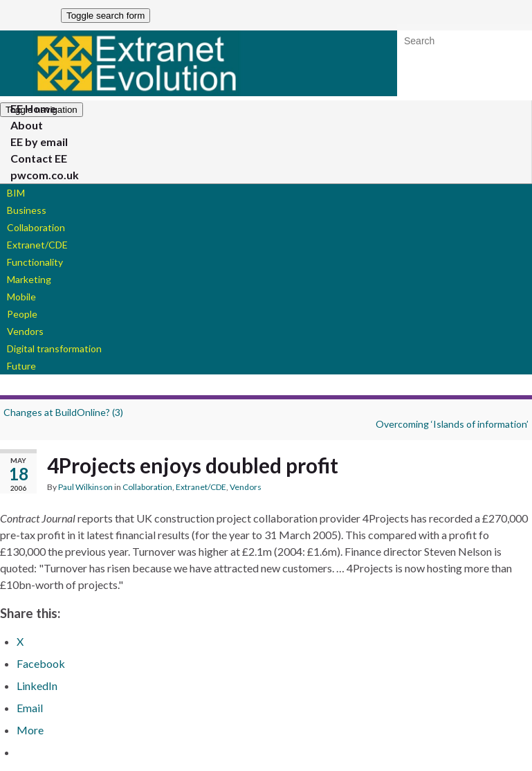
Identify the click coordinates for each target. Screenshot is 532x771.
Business (27, 210)
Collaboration (36, 227)
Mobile (21, 297)
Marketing (29, 279)
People (22, 314)
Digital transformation (54, 348)
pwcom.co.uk (45, 175)
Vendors (25, 331)
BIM (16, 193)
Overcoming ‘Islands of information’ (452, 424)
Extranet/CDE (37, 245)
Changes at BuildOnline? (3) (63, 412)
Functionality (35, 262)
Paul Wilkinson (85, 487)
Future (21, 366)
